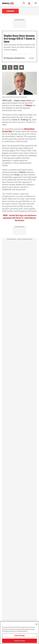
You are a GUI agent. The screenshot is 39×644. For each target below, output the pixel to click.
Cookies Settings (19, 636)
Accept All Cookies (19, 641)
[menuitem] (4, 67)
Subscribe (10, 11)
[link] (4, 67)
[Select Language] (29, 3)
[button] (36, 3)
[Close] (37, 624)
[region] (19, 633)
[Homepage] (8, 3)
